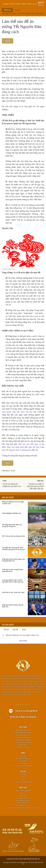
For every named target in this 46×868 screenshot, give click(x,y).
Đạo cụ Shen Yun (23, 803)
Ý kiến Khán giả (23, 763)
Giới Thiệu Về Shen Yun (23, 758)
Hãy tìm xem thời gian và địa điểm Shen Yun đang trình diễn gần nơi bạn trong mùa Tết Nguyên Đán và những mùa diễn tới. (23, 447)
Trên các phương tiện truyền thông (23, 766)
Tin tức (17, 10)
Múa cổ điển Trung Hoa (23, 791)
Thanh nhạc (23, 796)
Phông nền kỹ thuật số (23, 800)
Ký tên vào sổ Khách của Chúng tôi (23, 717)
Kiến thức (23, 787)
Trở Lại (7, 10)
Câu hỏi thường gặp (23, 747)
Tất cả (6, 630)
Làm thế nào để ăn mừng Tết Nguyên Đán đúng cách (23, 13)
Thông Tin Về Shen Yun (23, 737)
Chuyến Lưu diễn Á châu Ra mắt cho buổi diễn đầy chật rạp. (35, 486)
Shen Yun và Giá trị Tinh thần (23, 742)
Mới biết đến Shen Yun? (23, 730)
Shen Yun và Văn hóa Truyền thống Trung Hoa (23, 808)
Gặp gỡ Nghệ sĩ (23, 745)
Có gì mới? (23, 775)
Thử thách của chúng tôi (23, 740)
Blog (24, 630)
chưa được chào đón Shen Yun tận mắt (19, 412)
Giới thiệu (23, 727)
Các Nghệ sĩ (23, 761)
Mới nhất (23, 756)
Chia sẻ (8, 41)
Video (23, 753)
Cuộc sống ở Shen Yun (23, 735)
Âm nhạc (23, 793)
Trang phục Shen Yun (23, 798)
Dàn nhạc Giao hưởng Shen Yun (23, 733)
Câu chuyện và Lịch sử (23, 805)
